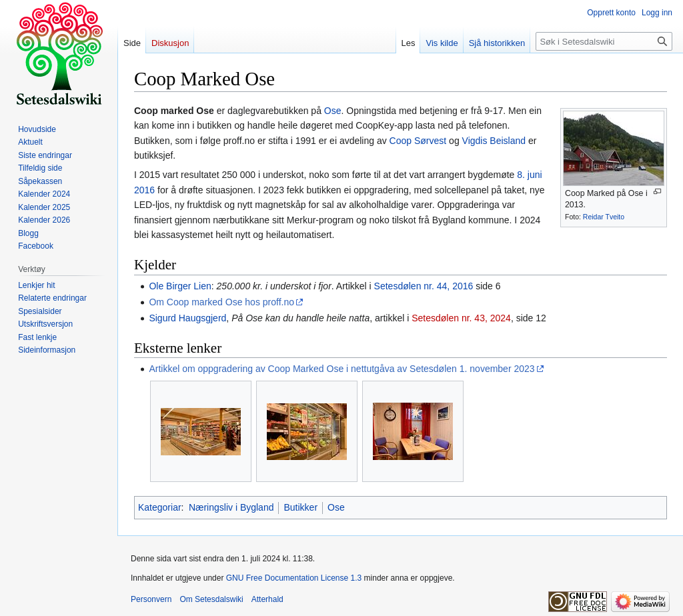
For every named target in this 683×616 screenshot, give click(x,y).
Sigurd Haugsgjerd (187, 318)
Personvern (151, 599)
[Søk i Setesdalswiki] (604, 41)
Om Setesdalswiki (211, 599)
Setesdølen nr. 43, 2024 (461, 318)
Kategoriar (160, 507)
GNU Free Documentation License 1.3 (294, 578)
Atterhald (267, 599)
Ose (333, 111)
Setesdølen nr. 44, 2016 (424, 286)
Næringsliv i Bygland (231, 507)
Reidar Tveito (604, 217)
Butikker (300, 507)
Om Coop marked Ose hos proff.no (221, 302)
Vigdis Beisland (494, 141)
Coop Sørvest (418, 141)
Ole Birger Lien (180, 286)
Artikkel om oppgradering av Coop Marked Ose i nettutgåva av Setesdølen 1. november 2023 (341, 369)
